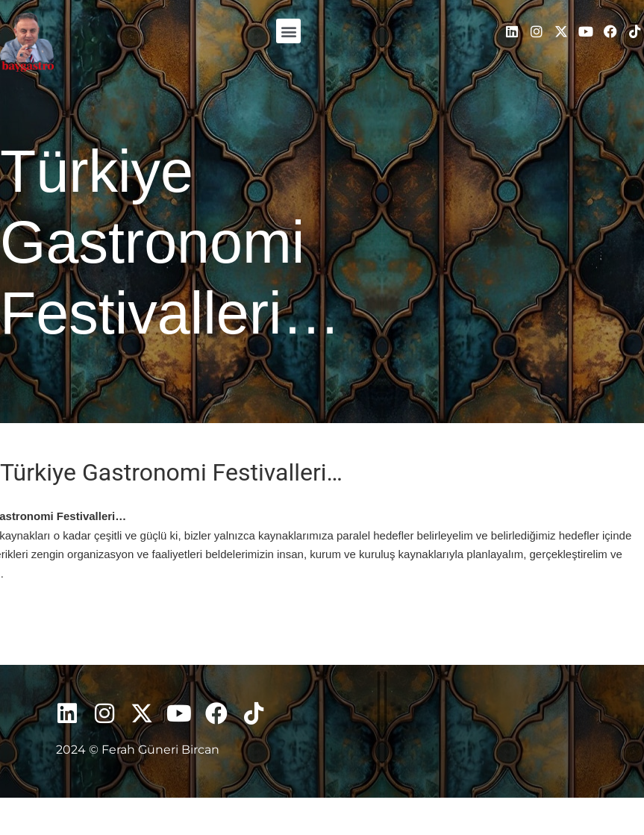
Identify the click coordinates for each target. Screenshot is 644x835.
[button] (288, 31)
